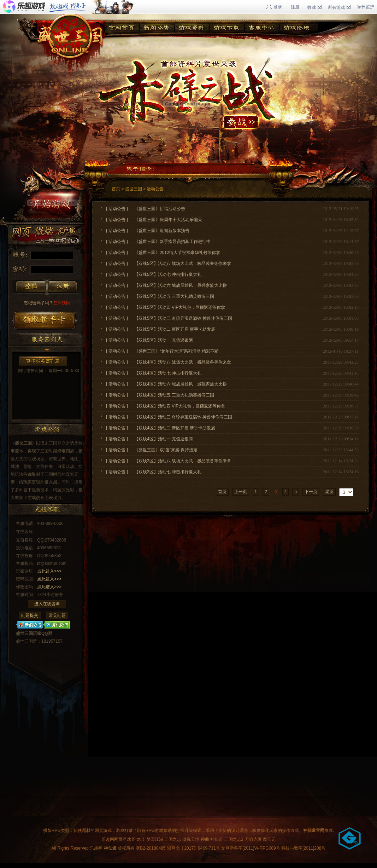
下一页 (311, 492)
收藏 (314, 7)
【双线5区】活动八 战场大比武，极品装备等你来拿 (183, 264)
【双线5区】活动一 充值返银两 (164, 340)
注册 (295, 7)
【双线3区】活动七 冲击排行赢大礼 (168, 472)
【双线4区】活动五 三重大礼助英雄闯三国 (174, 395)
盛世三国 (134, 189)
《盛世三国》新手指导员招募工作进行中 (172, 242)
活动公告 (155, 189)
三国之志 (173, 839)
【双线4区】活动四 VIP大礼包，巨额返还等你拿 (180, 406)
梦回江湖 (155, 839)
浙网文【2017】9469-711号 (193, 848)
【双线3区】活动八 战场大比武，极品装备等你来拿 (183, 461)
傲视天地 (191, 839)
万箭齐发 (253, 839)
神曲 (205, 839)
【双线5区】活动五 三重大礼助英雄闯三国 (174, 296)
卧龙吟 (139, 839)
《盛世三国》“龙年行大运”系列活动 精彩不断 (176, 351)
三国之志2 (234, 839)
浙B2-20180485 (151, 848)
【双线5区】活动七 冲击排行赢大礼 (168, 274)
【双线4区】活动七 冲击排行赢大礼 (168, 373)
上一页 (241, 492)
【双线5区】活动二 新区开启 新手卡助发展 (175, 329)
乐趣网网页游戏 (116, 839)
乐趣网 (96, 848)
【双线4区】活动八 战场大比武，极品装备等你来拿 (183, 362)
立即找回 (47, 303)
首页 (116, 189)
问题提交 (30, 615)
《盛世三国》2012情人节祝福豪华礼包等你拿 (177, 253)
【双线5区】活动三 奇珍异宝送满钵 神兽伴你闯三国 (183, 318)
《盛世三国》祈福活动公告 (160, 209)
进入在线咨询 (47, 604)
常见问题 (57, 615)
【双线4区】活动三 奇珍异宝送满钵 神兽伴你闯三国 (183, 417)
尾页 (329, 492)
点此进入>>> (49, 571)
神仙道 (217, 839)
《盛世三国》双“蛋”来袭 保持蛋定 (166, 450)
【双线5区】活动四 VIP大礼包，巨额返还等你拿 (180, 307)
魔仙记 (269, 839)
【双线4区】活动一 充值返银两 (164, 439)
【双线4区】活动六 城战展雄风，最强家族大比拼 (185, 384)
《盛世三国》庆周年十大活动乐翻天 (168, 220)
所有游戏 (339, 7)
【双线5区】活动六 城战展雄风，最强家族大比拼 (185, 285)
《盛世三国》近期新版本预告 (162, 231)
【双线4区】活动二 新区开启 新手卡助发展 (175, 428)
